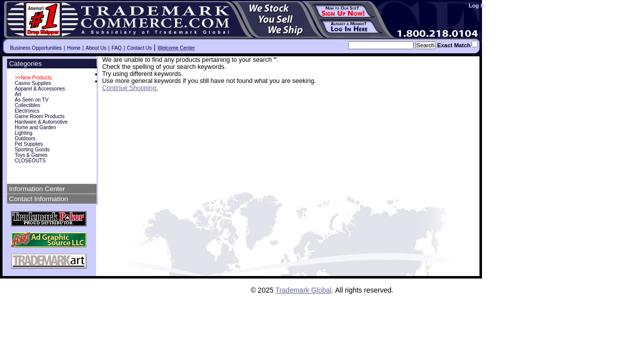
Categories (25, 64)
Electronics (27, 111)
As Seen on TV (31, 100)
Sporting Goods (32, 150)
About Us (96, 48)
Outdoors (25, 139)
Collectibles (27, 105)
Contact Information (38, 199)
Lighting (23, 133)
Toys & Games (31, 155)
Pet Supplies (29, 144)
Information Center (37, 189)
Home (74, 48)
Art (18, 94)
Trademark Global (303, 290)
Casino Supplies (33, 83)
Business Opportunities (36, 48)
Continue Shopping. (130, 88)
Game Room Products (39, 116)
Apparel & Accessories (40, 89)
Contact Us (139, 48)
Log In (477, 6)
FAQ (117, 48)
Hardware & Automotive (41, 122)
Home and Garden (35, 127)
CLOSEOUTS (30, 161)
